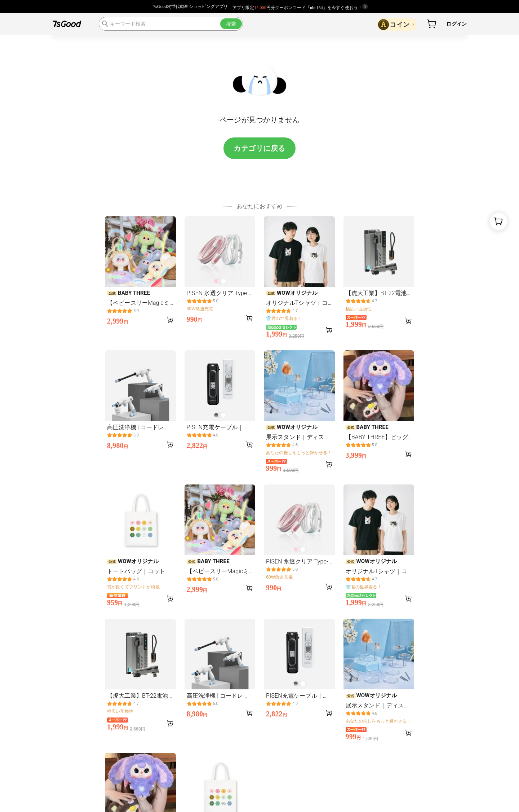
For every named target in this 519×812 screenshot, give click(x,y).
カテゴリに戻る (259, 148)
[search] (171, 24)
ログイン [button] (456, 24)
